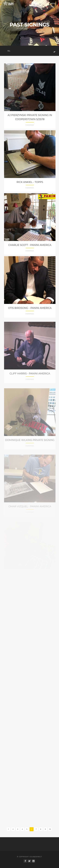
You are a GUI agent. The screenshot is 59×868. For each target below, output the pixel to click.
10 (50, 829)
